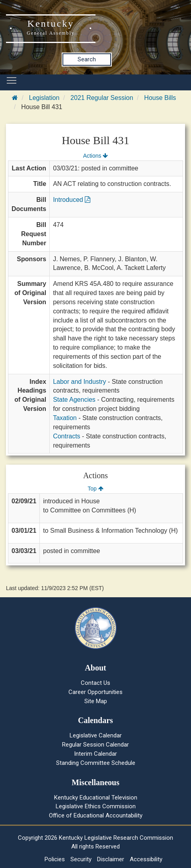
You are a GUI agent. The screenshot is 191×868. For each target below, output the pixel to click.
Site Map (96, 701)
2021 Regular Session (102, 98)
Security (81, 859)
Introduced (72, 200)
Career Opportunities (95, 692)
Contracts (66, 436)
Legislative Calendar (96, 735)
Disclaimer (111, 859)
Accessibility (146, 859)
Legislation (44, 98)
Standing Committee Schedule (96, 763)
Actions (95, 156)
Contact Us (95, 683)
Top (95, 489)
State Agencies (74, 400)
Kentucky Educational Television (96, 798)
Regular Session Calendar (95, 745)
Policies (55, 859)
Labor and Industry (79, 382)
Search (87, 59)
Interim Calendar (95, 754)
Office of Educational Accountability (96, 815)
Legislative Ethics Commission (96, 806)
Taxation (65, 418)
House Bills (160, 98)
